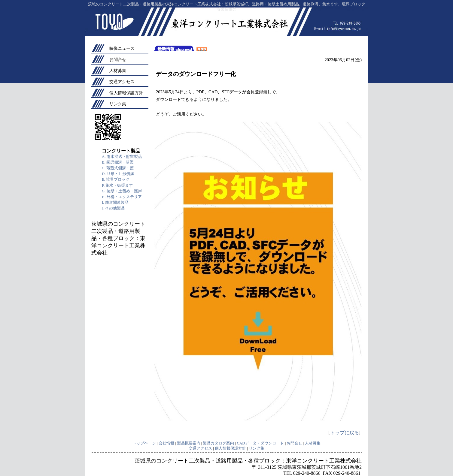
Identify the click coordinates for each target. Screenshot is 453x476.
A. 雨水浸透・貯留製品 (122, 157)
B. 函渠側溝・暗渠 (118, 162)
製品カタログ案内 (218, 443)
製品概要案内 (189, 443)
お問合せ (118, 59)
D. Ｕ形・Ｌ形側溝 (118, 174)
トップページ (144, 443)
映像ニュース (122, 48)
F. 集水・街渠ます (117, 185)
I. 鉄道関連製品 (115, 203)
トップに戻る (345, 433)
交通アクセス (122, 82)
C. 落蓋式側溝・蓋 (118, 168)
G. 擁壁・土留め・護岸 (122, 191)
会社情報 (166, 443)
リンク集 (118, 104)
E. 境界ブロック (116, 179)
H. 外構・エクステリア (122, 197)
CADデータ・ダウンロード (260, 443)
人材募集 (118, 71)
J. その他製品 (113, 208)
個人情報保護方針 (126, 93)
